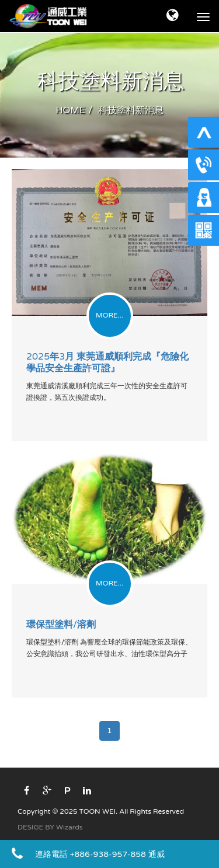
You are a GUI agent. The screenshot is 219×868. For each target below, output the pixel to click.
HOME (71, 110)
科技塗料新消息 (131, 110)
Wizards (69, 827)
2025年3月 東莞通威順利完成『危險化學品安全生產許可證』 (107, 362)
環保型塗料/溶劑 (61, 625)
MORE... (109, 315)
